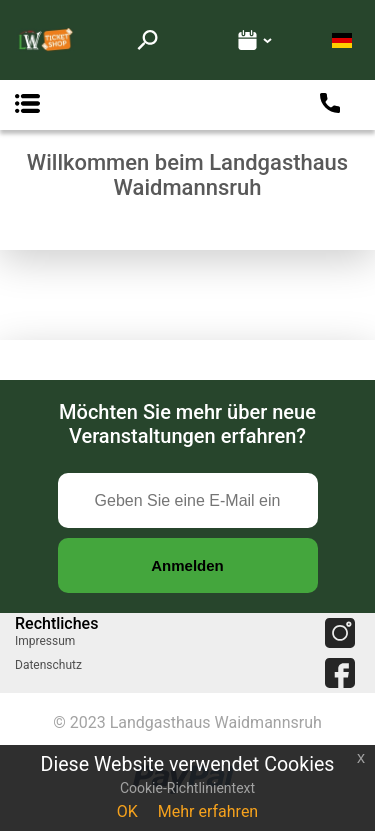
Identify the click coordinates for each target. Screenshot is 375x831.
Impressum (45, 641)
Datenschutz (48, 665)
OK (127, 811)
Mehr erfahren (208, 811)
